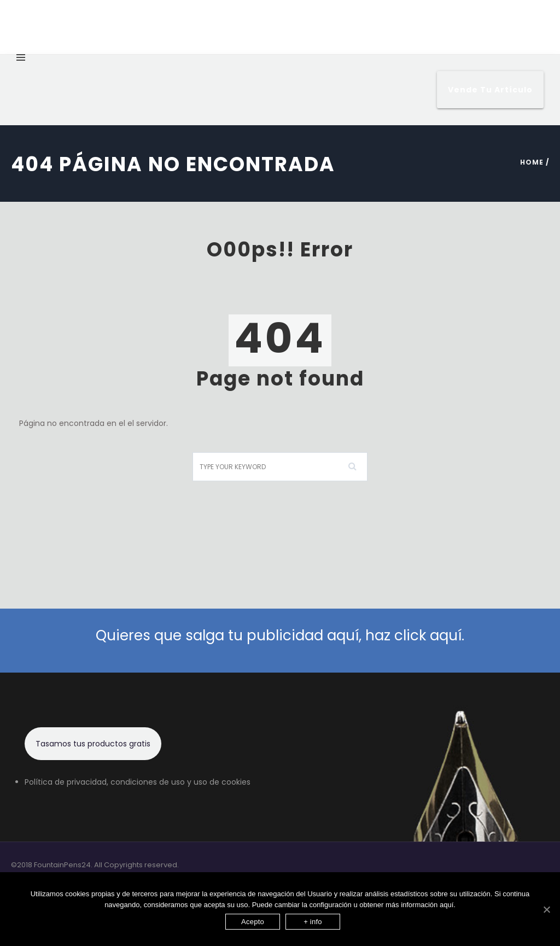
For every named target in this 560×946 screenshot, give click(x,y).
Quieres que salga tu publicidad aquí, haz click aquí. (280, 635)
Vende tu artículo (490, 90)
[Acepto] (546, 909)
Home (532, 162)
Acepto (253, 922)
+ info (313, 922)
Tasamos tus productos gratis (93, 744)
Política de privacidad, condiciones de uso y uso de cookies (138, 782)
